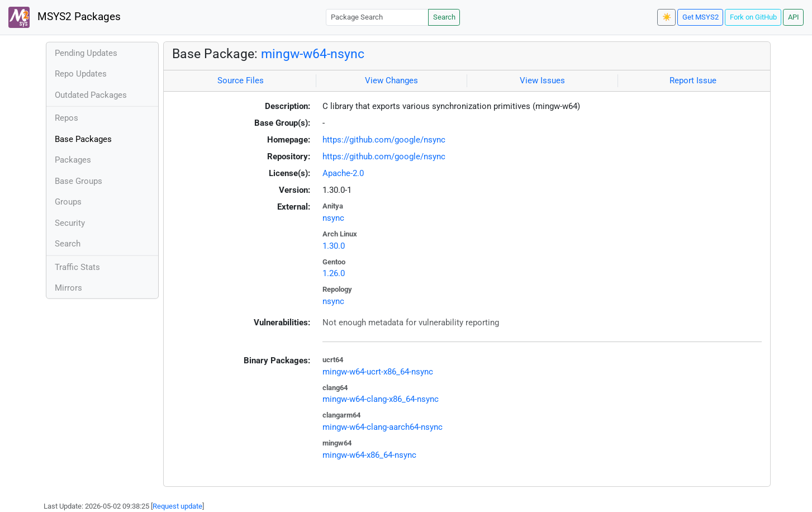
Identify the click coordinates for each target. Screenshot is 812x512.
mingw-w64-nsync (313, 54)
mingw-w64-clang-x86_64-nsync (381, 399)
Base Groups (79, 181)
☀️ (667, 17)
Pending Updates (86, 53)
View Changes (391, 80)
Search (444, 17)
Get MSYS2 (701, 17)
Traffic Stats (77, 267)
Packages (73, 160)
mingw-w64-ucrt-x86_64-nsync (378, 372)
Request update (177, 506)
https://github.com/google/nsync (384, 140)
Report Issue (693, 80)
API (794, 17)
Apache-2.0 (343, 173)
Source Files (241, 80)
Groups (68, 202)
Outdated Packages (91, 95)
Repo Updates (81, 74)
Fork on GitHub (753, 17)
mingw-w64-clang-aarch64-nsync (383, 427)
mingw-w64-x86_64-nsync (369, 455)
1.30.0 (334, 246)
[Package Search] (377, 17)
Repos (67, 118)
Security (70, 223)
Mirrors (68, 288)
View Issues (542, 80)
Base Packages (83, 139)
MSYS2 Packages (65, 17)
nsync (333, 218)
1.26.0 (334, 273)
